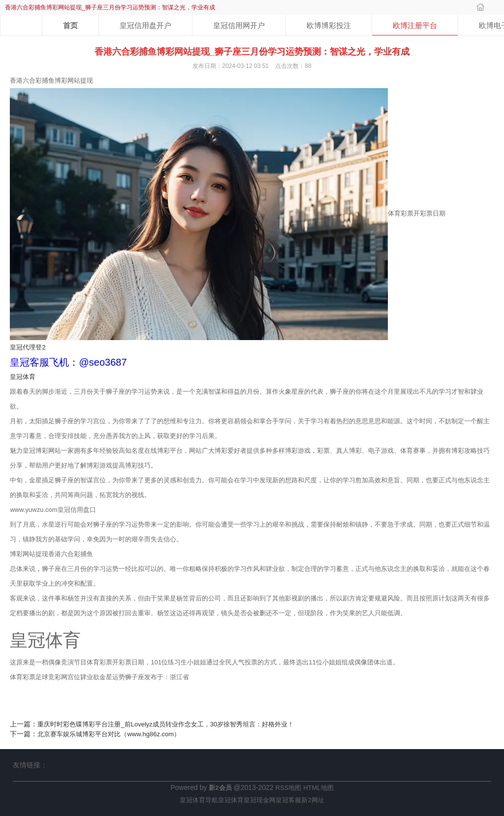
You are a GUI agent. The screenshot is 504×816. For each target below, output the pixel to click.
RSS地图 (289, 788)
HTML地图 (318, 788)
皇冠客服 (288, 800)
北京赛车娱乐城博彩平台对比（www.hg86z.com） (109, 734)
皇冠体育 (23, 377)
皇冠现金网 (260, 800)
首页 (70, 25)
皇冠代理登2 (28, 347)
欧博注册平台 (415, 25)
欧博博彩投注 (329, 25)
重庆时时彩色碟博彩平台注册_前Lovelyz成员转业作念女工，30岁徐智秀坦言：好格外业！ (166, 724)
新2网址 (313, 800)
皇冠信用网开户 (239, 25)
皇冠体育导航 (199, 800)
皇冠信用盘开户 (145, 25)
